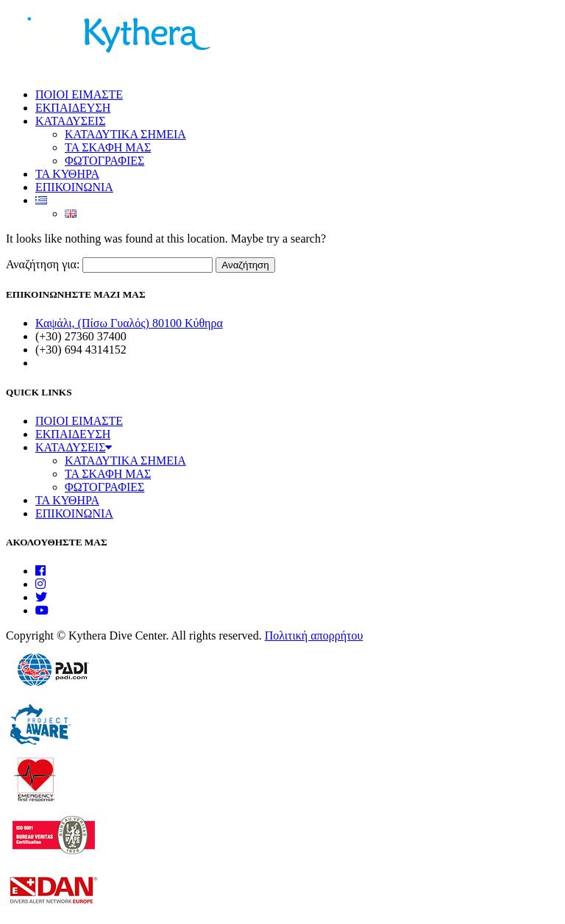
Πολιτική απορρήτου (314, 635)
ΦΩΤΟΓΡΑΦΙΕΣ (104, 161)
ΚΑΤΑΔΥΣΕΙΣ (70, 121)
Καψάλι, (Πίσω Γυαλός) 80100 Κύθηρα (129, 323)
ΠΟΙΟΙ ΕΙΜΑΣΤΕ (79, 94)
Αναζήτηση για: (43, 264)
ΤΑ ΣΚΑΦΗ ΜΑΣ (108, 147)
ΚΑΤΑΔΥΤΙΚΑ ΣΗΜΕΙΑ (125, 134)
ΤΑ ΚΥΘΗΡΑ (67, 174)
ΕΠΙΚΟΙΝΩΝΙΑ (74, 187)
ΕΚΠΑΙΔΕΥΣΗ (73, 108)
